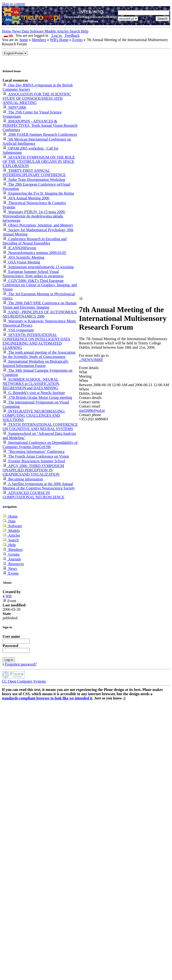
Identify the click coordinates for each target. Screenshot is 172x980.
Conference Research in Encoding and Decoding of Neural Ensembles (35, 241)
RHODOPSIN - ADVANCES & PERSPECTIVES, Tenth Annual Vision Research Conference (40, 125)
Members (39, 40)
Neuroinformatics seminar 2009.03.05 (34, 253)
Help (85, 31)
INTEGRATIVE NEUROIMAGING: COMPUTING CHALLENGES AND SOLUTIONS (34, 415)
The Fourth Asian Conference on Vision (36, 456)
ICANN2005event (19, 248)
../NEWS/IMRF (91, 360)
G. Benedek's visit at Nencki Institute (34, 393)
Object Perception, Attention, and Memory (38, 225)
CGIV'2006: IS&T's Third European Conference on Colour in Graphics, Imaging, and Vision (40, 285)
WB (9, 596)
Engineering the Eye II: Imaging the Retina (38, 193)
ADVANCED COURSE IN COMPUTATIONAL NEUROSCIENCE (33, 495)
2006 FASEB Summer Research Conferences (40, 134)
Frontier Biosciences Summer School (34, 461)
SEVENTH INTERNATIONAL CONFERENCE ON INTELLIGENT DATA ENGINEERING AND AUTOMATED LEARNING (36, 341)
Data (26, 31)
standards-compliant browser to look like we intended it (47, 698)
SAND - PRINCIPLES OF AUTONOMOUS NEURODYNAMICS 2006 (40, 314)
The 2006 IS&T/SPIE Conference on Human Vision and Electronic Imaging (40, 305)
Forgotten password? (20, 664)
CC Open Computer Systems (24, 681)
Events (77, 40)
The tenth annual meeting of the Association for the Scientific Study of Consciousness (39, 354)
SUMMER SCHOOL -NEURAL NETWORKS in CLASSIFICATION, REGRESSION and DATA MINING (31, 384)
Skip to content (13, 4)
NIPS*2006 (14, 107)
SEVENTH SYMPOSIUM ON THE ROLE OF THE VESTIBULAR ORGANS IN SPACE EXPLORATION (39, 162)
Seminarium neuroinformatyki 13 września (38, 267)
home (24, 40)
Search (75, 31)
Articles (63, 31)
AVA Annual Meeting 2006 (26, 198)
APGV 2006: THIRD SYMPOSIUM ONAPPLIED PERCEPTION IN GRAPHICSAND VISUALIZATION (33, 470)
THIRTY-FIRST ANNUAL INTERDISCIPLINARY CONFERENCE (34, 173)
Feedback (71, 35)
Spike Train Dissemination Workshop (34, 180)
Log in (56, 35)
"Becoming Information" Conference (34, 452)
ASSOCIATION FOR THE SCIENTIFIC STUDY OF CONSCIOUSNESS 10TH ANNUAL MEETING (37, 98)
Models (51, 31)
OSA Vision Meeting (21, 262)
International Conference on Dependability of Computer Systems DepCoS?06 (40, 445)
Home (7, 31)
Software (37, 31)
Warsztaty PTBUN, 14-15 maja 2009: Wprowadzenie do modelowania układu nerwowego (34, 216)
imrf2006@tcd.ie (92, 410)
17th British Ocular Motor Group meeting (37, 397)
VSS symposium (18, 330)
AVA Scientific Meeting (23, 257)
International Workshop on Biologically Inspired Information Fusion (36, 363)
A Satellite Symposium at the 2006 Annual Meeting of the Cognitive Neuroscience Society (39, 486)
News (17, 31)
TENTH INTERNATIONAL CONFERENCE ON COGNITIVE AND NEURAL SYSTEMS (40, 427)
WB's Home (59, 40)
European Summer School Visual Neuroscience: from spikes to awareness (33, 274)
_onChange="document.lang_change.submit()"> (15, 53)
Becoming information (23, 479)
